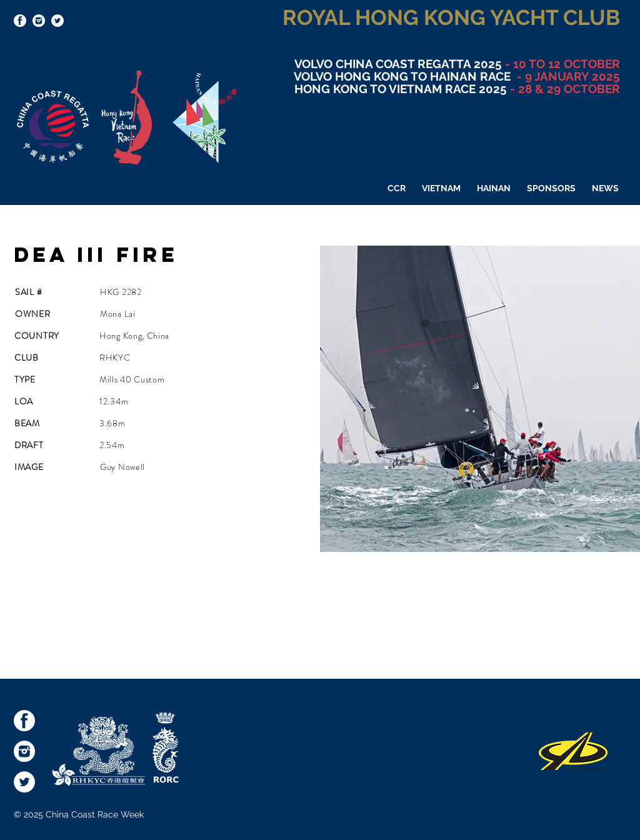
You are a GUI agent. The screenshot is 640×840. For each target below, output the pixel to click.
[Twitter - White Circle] (57, 21)
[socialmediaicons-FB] (20, 21)
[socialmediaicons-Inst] (39, 21)
